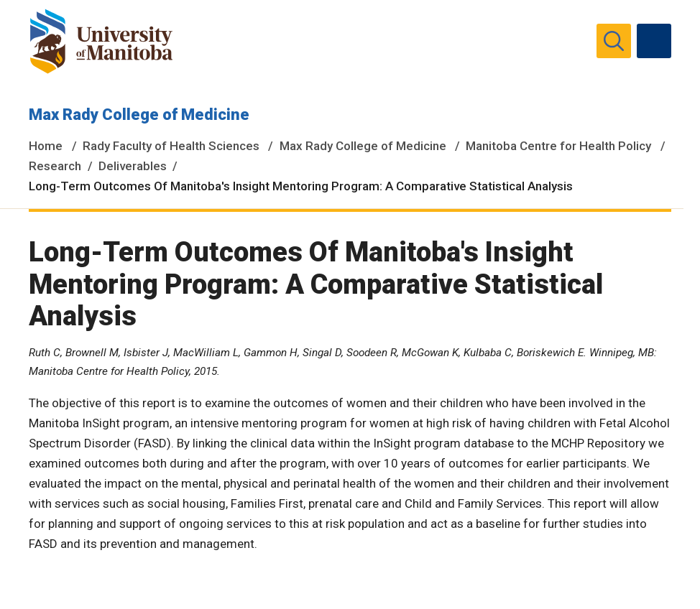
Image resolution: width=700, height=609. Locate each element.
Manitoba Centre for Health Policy (558, 146)
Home (46, 146)
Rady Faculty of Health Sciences (171, 146)
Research (55, 166)
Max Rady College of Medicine (139, 115)
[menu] (654, 41)
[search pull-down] (614, 41)
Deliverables (133, 166)
